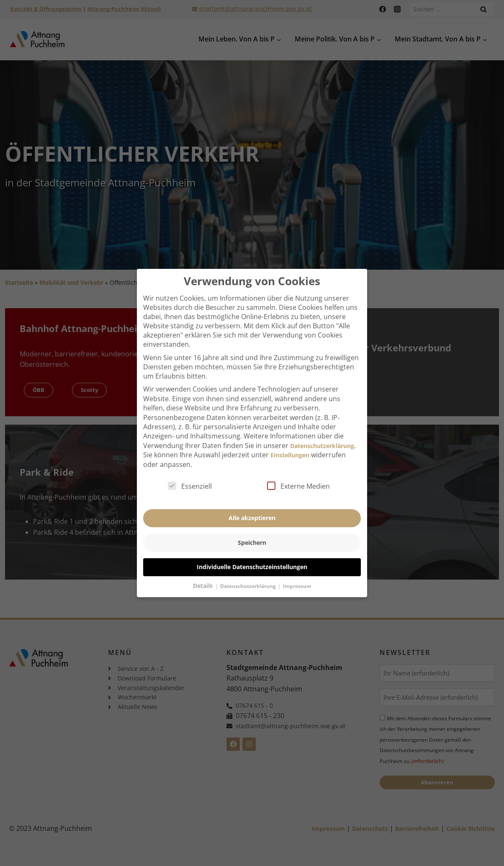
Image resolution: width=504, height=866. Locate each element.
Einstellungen (290, 450)
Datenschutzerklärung (322, 440)
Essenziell (190, 481)
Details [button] (204, 580)
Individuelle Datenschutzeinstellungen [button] (252, 561)
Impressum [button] (297, 581)
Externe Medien (298, 481)
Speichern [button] (252, 537)
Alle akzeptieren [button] (252, 513)
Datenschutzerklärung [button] (249, 581)
